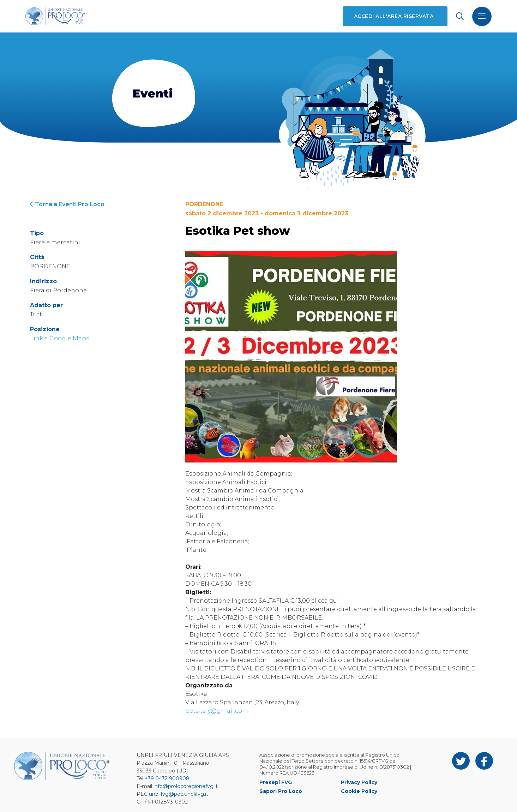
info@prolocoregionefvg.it (186, 786)
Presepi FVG (276, 782)
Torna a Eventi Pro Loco (67, 204)
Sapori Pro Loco (281, 791)
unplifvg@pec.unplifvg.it (179, 794)
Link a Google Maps (59, 338)
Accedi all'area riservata (394, 16)
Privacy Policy (359, 782)
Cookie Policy (359, 791)
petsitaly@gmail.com (217, 711)
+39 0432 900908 (167, 778)
